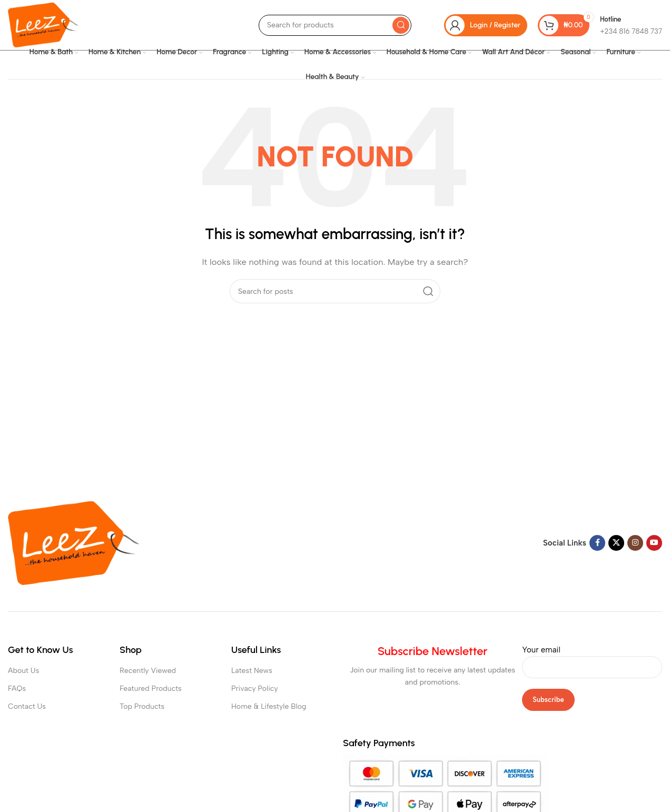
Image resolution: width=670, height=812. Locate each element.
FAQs (17, 689)
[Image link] (74, 542)
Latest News (252, 671)
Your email (592, 658)
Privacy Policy (255, 689)
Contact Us (27, 706)
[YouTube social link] (654, 543)
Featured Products (151, 689)
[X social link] (616, 543)
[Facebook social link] (597, 543)
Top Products (142, 706)
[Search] (335, 25)
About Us (23, 671)
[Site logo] (43, 24)
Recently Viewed (148, 671)
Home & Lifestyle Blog (269, 706)
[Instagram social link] (635, 543)
